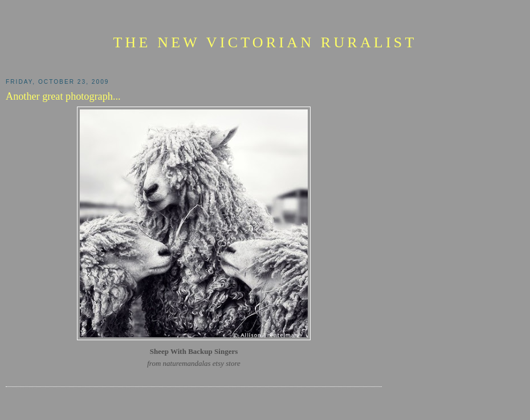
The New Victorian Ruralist (265, 42)
